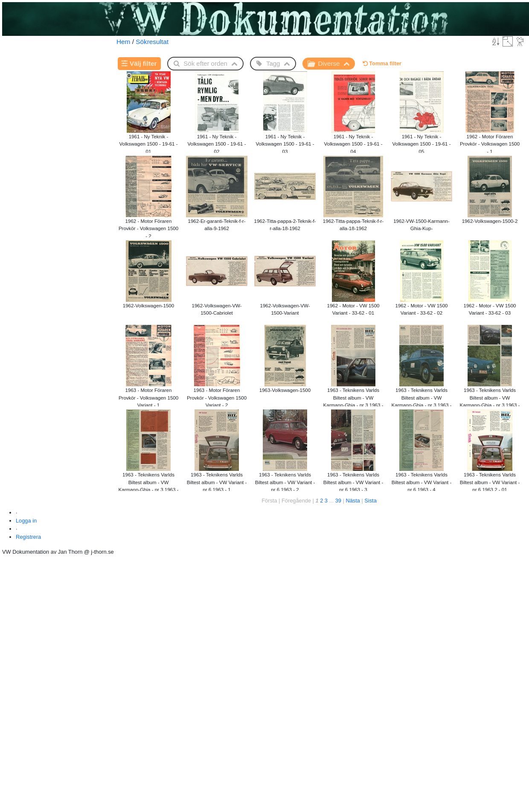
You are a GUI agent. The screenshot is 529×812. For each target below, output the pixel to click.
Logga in (26, 521)
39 (338, 501)
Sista (370, 501)
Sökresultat (152, 42)
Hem (123, 42)
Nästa (353, 501)
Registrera (28, 537)
